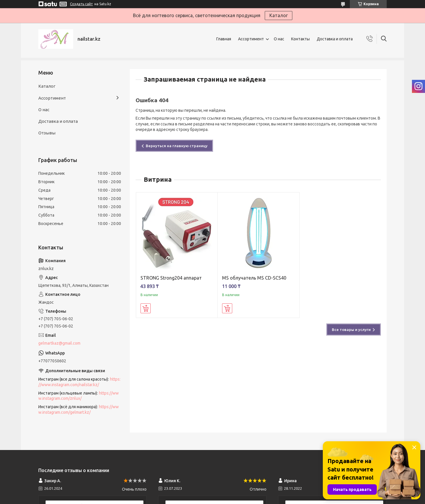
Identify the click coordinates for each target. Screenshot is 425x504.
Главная (224, 39)
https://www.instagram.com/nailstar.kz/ (79, 382)
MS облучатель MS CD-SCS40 (254, 278)
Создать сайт (81, 4)
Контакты (300, 39)
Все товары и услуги (351, 330)
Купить (146, 308)
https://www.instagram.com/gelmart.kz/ (79, 409)
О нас (279, 39)
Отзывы (47, 133)
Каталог (279, 15)
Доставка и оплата (335, 39)
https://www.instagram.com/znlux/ (79, 396)
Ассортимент (251, 39)
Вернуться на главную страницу (177, 146)
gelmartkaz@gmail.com (59, 343)
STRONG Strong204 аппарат (171, 278)
